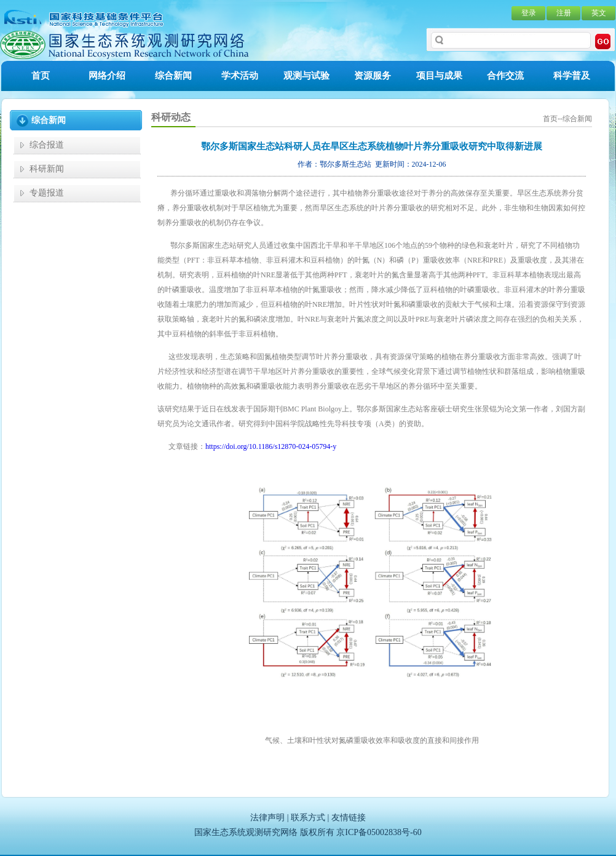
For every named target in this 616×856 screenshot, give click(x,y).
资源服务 (373, 76)
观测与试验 (306, 76)
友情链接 (349, 818)
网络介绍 (107, 76)
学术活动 (240, 76)
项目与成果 (439, 76)
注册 (564, 13)
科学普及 (572, 76)
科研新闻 (47, 169)
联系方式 (308, 818)
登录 (529, 13)
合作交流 (505, 76)
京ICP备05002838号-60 (379, 832)
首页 (41, 76)
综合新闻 (173, 76)
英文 (599, 13)
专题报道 (47, 193)
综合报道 (47, 145)
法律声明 (267, 818)
